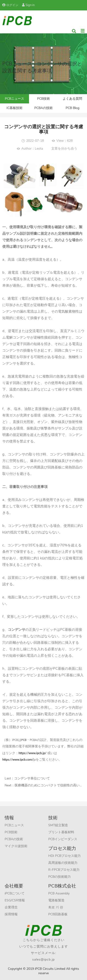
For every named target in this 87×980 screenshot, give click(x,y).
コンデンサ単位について (32, 778)
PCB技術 (43, 99)
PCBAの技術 (43, 108)
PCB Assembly (59, 893)
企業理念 (11, 907)
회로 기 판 (56, 907)
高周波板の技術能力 (63, 863)
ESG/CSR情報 (15, 900)
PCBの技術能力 (60, 877)
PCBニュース (14, 99)
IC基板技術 (14, 108)
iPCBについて (15, 893)
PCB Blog (72, 108)
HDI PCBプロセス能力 (64, 856)
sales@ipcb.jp (43, 959)
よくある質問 (72, 99)
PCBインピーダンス (63, 839)
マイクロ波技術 (16, 846)
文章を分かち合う (64, 149)
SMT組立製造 (58, 825)
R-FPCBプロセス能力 (64, 870)
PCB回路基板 (58, 914)
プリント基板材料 (61, 832)
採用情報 (11, 914)
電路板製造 (56, 900)
